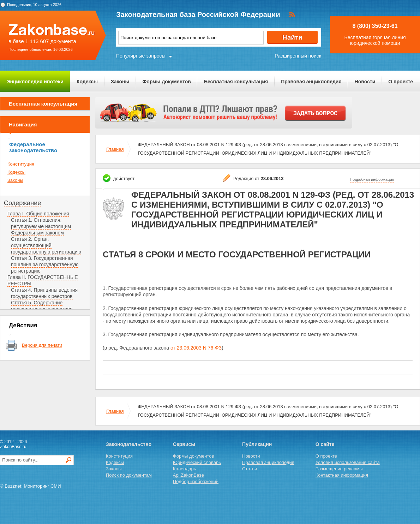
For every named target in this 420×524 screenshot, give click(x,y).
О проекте (401, 82)
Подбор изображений (196, 481)
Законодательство (129, 444)
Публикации (257, 444)
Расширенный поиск (298, 56)
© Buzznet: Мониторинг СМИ (31, 486)
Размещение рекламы (339, 469)
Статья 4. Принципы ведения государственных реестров (44, 293)
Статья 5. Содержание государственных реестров (42, 306)
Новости (365, 82)
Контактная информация (342, 475)
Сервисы (184, 444)
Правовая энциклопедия (311, 82)
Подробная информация (372, 179)
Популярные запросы (141, 56)
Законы (120, 82)
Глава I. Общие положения (38, 214)
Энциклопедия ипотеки (35, 82)
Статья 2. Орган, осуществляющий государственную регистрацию (46, 245)
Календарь (185, 469)
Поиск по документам (129, 475)
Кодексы (87, 82)
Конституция (21, 164)
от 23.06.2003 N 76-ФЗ (196, 348)
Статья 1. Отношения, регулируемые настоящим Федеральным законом (41, 226)
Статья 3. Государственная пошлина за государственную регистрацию (45, 264)
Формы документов (167, 82)
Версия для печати (42, 345)
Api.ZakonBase (188, 475)
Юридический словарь (197, 462)
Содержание (22, 203)
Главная (115, 149)
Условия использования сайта (348, 462)
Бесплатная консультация (236, 82)
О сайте (325, 444)
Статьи (250, 469)
